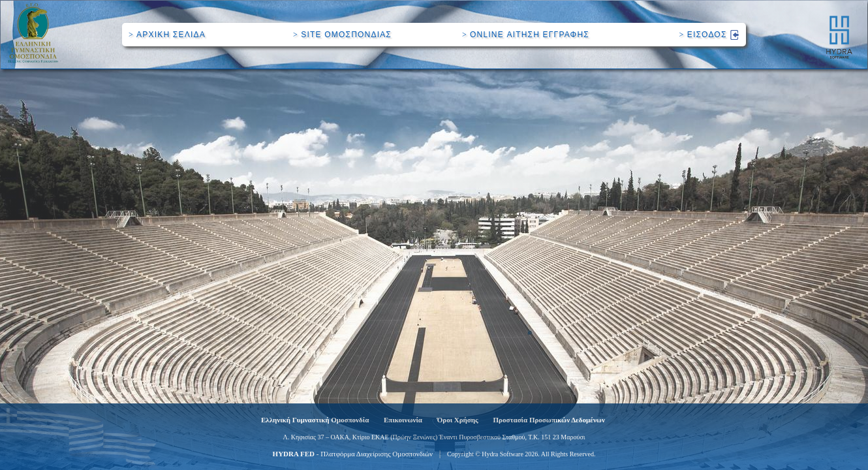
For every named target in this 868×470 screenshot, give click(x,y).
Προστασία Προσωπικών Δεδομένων (549, 420)
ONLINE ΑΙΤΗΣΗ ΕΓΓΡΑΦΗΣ (526, 35)
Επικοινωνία (403, 420)
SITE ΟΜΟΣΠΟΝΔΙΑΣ (342, 35)
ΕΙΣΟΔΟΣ (709, 35)
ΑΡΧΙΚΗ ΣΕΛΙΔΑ (167, 35)
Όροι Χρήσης (458, 420)
